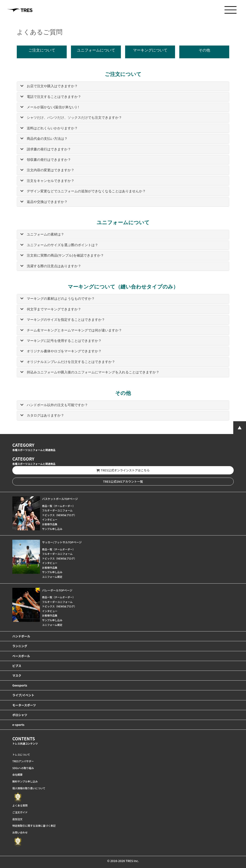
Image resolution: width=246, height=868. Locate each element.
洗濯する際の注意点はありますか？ (54, 266)
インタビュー (50, 519)
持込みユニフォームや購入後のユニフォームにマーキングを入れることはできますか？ (93, 372)
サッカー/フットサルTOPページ (62, 542)
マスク (17, 675)
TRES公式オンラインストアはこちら (123, 470)
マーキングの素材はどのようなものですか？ (61, 299)
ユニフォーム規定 (52, 577)
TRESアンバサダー (23, 761)
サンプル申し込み (52, 529)
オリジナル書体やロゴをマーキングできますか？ (64, 351)
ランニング (20, 646)
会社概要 (17, 774)
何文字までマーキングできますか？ (54, 309)
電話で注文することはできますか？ (54, 97)
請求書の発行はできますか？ (49, 149)
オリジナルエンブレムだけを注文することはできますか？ (71, 362)
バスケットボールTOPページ (60, 499)
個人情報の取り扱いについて (29, 788)
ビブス (17, 666)
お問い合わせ (20, 832)
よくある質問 (20, 805)
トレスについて (21, 755)
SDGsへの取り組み (23, 768)
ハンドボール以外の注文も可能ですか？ (57, 405)
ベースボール (21, 656)
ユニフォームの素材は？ (45, 234)
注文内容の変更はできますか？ (51, 170)
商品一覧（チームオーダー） (59, 506)
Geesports (20, 685)
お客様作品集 (50, 524)
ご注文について (42, 50)
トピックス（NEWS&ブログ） (59, 515)
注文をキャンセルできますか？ (51, 181)
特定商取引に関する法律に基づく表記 (34, 826)
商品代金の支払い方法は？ (47, 139)
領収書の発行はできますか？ (49, 160)
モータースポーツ (24, 705)
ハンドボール (21, 636)
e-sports (18, 725)
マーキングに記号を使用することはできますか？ (64, 341)
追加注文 (17, 819)
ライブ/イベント (23, 695)
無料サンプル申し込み (25, 781)
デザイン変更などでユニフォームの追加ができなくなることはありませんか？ (86, 191)
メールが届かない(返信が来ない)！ (53, 107)
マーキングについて (150, 50)
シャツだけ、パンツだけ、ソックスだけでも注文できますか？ (74, 118)
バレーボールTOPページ (57, 590)
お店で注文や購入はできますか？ (52, 86)
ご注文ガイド (20, 812)
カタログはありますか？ (45, 415)
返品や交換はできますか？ (47, 202)
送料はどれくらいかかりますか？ (52, 128)
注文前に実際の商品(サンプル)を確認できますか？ (65, 255)
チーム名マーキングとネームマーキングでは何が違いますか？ (74, 330)
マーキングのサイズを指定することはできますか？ (66, 320)
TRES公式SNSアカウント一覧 (123, 481)
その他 (204, 50)
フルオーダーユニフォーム (57, 510)
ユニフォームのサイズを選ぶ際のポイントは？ (62, 245)
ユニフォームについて (96, 50)
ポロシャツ (20, 715)
